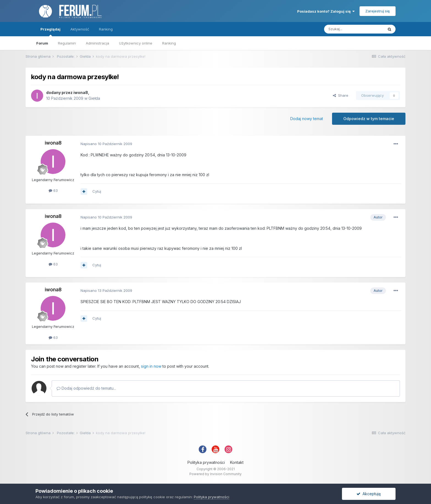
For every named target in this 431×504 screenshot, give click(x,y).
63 (53, 190)
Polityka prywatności (206, 462)
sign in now (151, 366)
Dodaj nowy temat (307, 119)
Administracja (97, 43)
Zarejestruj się (378, 11)
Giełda (94, 98)
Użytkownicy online (136, 43)
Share (341, 95)
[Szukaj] (354, 29)
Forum (42, 43)
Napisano (106, 144)
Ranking (169, 43)
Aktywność (80, 29)
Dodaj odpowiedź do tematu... (86, 388)
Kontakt (237, 462)
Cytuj (97, 191)
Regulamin (67, 43)
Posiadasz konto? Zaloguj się (326, 11)
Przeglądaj (50, 32)
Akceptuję (369, 494)
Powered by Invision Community (215, 474)
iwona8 (81, 92)
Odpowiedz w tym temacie (369, 119)
